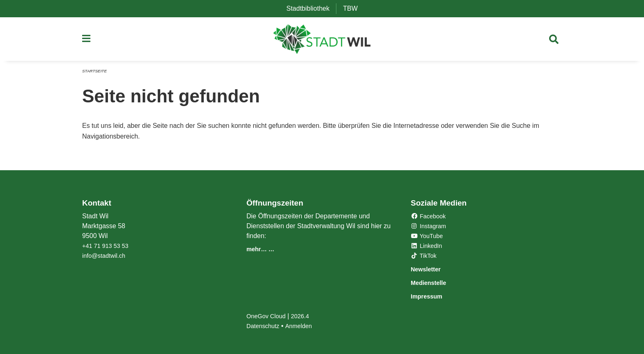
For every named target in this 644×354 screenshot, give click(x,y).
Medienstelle (434, 283)
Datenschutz (265, 326)
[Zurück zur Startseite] (322, 41)
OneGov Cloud (268, 316)
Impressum (431, 296)
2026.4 (305, 316)
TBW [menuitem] (354, 8)
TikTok (425, 257)
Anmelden (304, 326)
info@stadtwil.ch (106, 257)
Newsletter (430, 270)
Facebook (430, 217)
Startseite (96, 75)
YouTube (429, 237)
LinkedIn (428, 247)
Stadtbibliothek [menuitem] (311, 8)
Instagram (430, 227)
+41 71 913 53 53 (108, 247)
